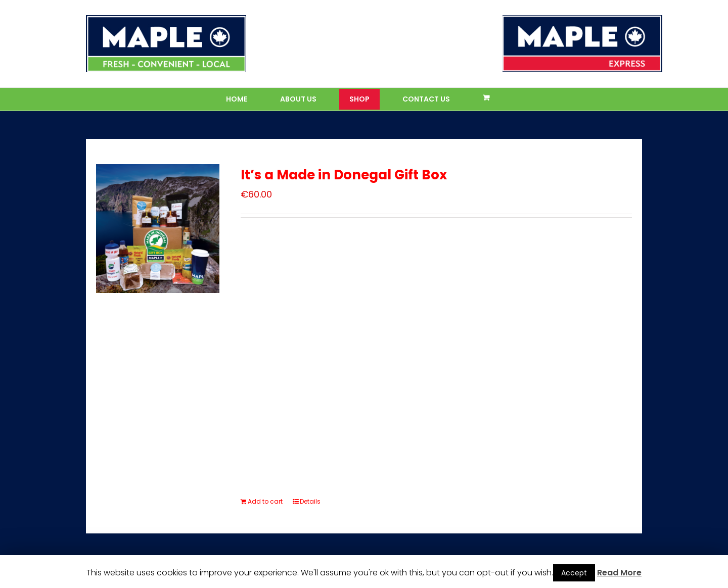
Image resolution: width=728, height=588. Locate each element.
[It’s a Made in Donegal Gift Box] (158, 229)
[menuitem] (243, 99)
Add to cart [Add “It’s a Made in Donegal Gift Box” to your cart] (265, 501)
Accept (574, 573)
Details (310, 501)
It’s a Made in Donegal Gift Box (344, 175)
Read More (619, 573)
